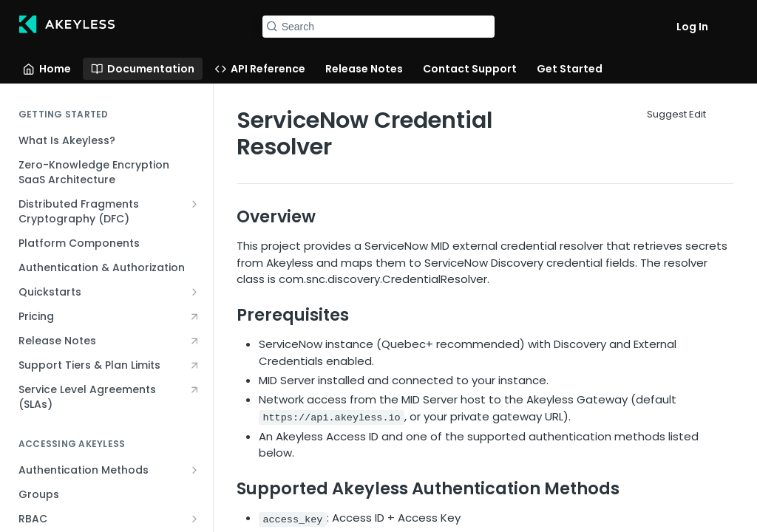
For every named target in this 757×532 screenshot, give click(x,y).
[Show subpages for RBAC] (194, 519)
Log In (692, 27)
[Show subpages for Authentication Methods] (194, 470)
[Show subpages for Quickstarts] (194, 292)
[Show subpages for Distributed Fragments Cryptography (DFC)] (194, 204)
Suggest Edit (676, 114)
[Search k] (379, 27)
